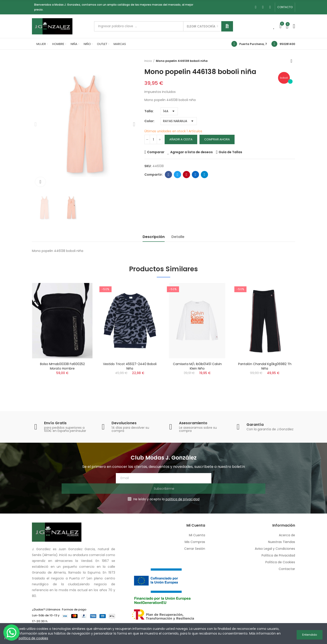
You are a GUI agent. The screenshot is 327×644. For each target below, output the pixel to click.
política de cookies (33, 638)
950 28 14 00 (46, 617)
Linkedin (196, 175)
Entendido (310, 634)
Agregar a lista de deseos (191, 152)
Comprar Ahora (217, 139)
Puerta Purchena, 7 (253, 44)
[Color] (179, 121)
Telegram (205, 175)
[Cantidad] (153, 139)
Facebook (169, 175)
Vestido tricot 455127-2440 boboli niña (130, 366)
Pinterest (187, 175)
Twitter (178, 175)
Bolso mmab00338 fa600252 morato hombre (62, 366)
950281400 (287, 44)
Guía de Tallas (230, 152)
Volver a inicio (293, 61)
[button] (285, 7)
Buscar (227, 26)
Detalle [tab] (178, 237)
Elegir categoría (201, 26)
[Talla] (169, 111)
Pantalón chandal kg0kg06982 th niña (265, 366)
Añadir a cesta (181, 139)
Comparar (156, 152)
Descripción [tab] (154, 237)
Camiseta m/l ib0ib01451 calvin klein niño (197, 366)
